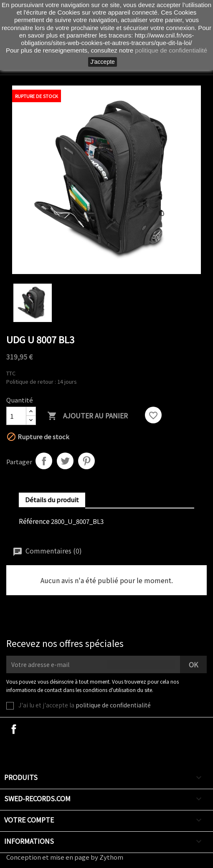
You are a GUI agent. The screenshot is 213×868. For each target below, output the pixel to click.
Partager (44, 461)
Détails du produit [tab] (52, 499)
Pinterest (86, 461)
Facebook (14, 729)
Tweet (65, 461)
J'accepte (103, 62)
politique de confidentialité (113, 705)
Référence (34, 521)
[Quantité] (16, 416)
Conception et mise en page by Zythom (65, 857)
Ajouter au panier (87, 416)
